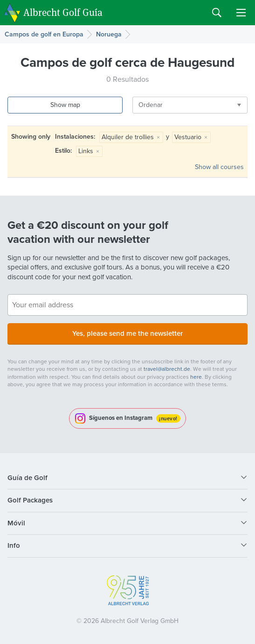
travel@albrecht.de (167, 369)
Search (217, 13)
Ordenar (151, 105)
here (196, 377)
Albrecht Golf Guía (63, 12)
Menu (241, 13)
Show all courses (219, 167)
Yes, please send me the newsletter (127, 333)
